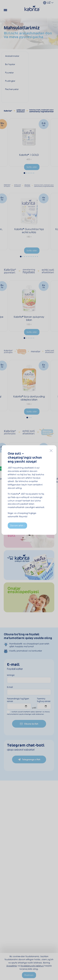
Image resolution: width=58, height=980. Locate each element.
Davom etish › (17, 525)
